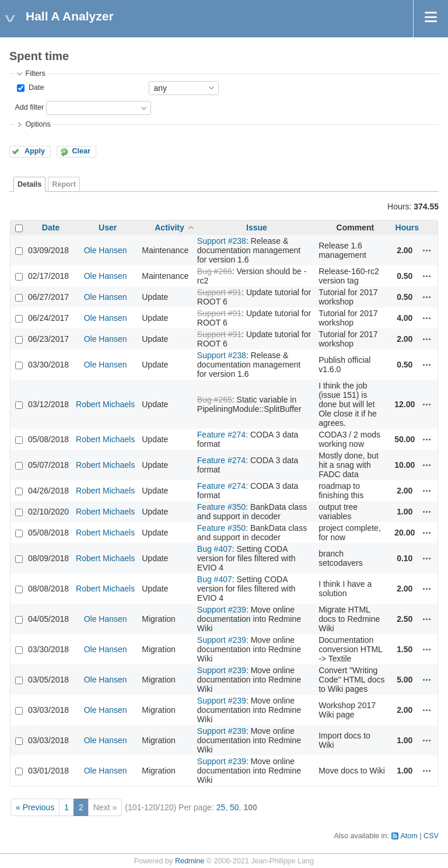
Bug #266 (215, 271)
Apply (35, 151)
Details (29, 184)
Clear (81, 151)
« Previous (35, 807)
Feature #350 (221, 507)
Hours (407, 228)
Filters (35, 73)
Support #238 (222, 241)
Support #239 (222, 610)
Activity (169, 228)
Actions (427, 250)
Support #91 (219, 292)
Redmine (190, 861)
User (108, 228)
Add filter (29, 107)
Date (35, 87)
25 (221, 807)
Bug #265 (215, 400)
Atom (409, 836)
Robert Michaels (105, 404)
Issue (257, 228)
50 (235, 807)
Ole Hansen (106, 250)
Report (64, 184)
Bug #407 (215, 549)
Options (38, 124)
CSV (431, 836)
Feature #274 (221, 435)
